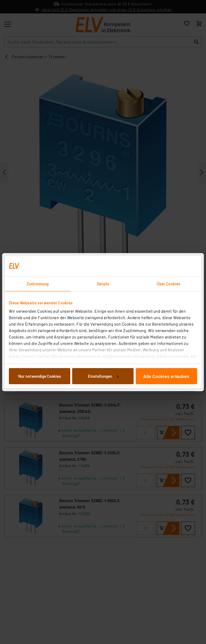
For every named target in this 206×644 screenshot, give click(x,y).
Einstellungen (103, 376)
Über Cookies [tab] (168, 284)
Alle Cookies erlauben (166, 376)
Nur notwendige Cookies (40, 376)
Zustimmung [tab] (38, 284)
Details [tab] (103, 284)
